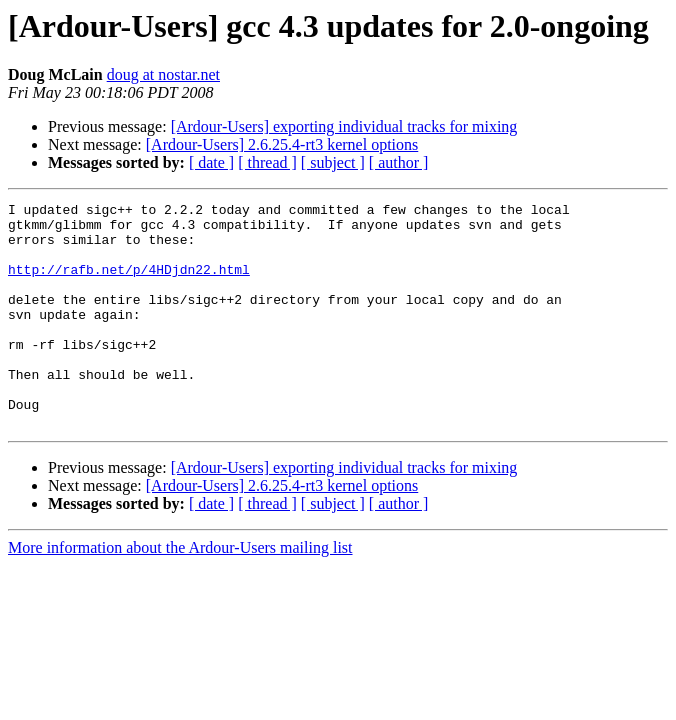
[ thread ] (267, 162)
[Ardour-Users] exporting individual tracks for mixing (344, 126)
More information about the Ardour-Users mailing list (180, 592)
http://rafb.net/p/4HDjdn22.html (129, 284)
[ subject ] (333, 162)
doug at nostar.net (163, 74)
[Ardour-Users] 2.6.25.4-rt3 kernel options (282, 144)
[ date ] (211, 162)
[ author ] (399, 162)
